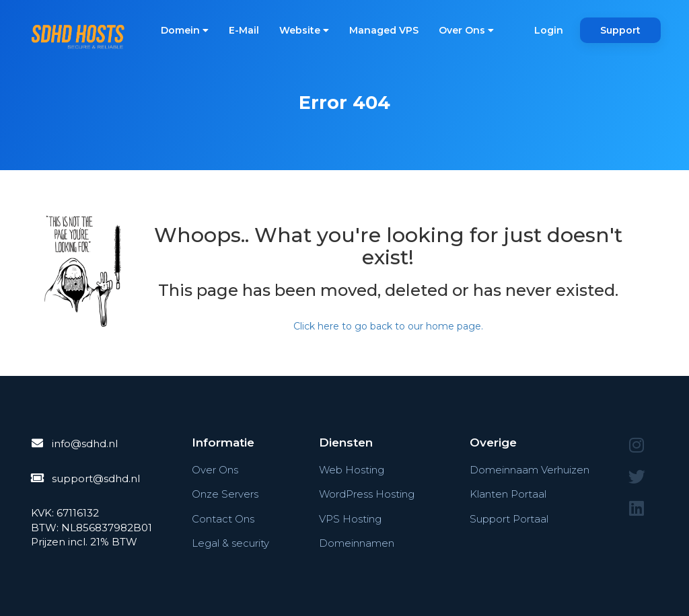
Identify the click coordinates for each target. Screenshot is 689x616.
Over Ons (466, 30)
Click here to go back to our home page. (388, 326)
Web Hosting (352, 470)
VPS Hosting (350, 519)
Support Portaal (509, 519)
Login (549, 30)
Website (304, 30)
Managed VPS (384, 30)
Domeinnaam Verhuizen (530, 470)
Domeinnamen (357, 543)
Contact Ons (223, 519)
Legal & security (230, 543)
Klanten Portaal (508, 494)
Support (620, 30)
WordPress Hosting (367, 494)
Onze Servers (225, 494)
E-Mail (244, 30)
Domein (185, 30)
